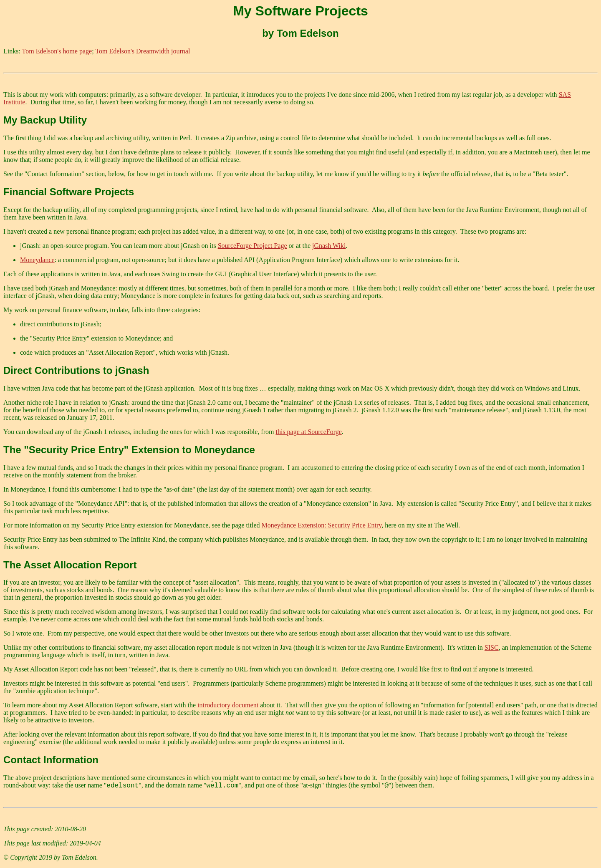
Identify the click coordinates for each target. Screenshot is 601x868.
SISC (492, 647)
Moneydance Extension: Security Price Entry (322, 525)
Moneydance (37, 260)
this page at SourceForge (308, 432)
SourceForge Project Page (253, 246)
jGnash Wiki (329, 246)
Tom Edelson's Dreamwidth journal (143, 51)
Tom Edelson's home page (57, 51)
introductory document (228, 705)
